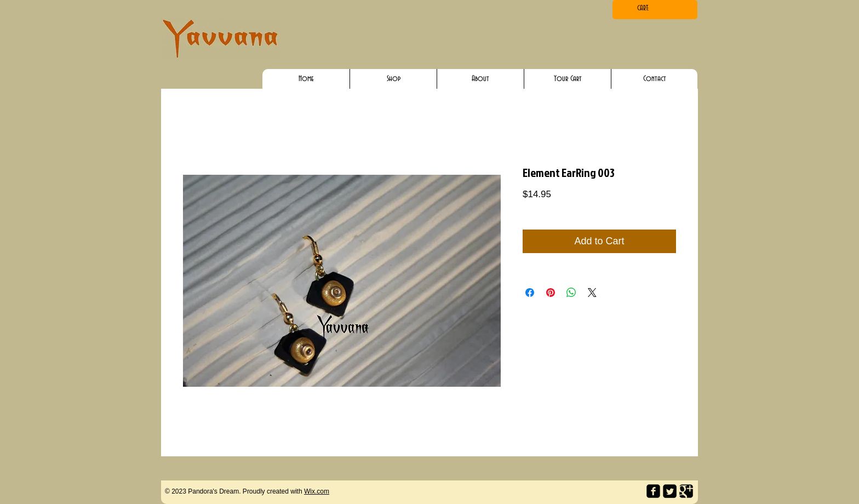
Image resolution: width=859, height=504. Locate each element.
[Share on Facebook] (530, 293)
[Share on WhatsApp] (571, 293)
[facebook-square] (653, 491)
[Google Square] (686, 491)
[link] (655, 8)
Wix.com (317, 491)
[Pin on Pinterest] (551, 293)
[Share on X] (592, 293)
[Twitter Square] (670, 491)
